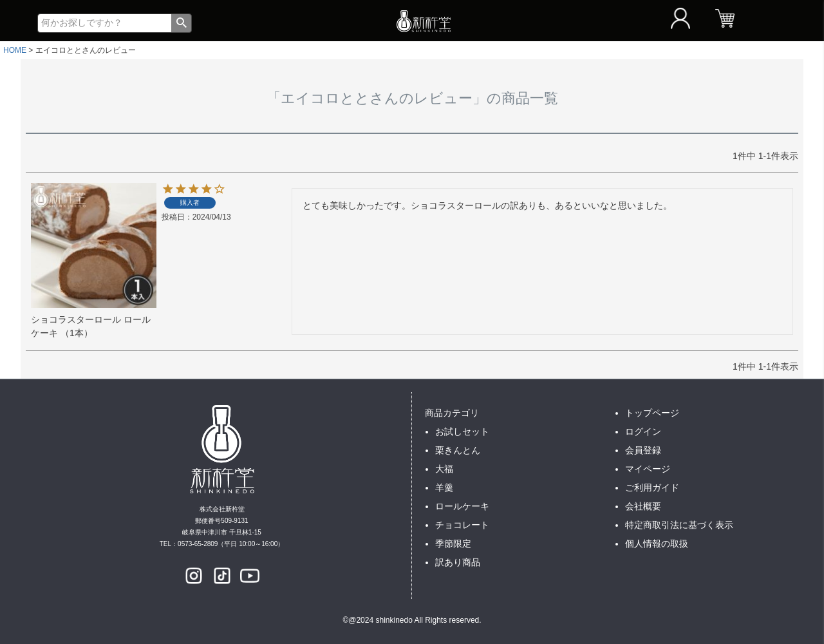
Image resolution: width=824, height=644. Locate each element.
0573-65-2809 (198, 544)
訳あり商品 (458, 562)
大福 (444, 469)
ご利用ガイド (652, 488)
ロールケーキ (462, 506)
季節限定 (453, 544)
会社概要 (643, 506)
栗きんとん (458, 450)
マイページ (648, 469)
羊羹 (444, 488)
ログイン (643, 431)
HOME (15, 50)
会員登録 (643, 450)
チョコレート (462, 525)
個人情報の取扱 (657, 544)
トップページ (652, 413)
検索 (181, 23)
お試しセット (462, 431)
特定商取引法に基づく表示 (679, 525)
